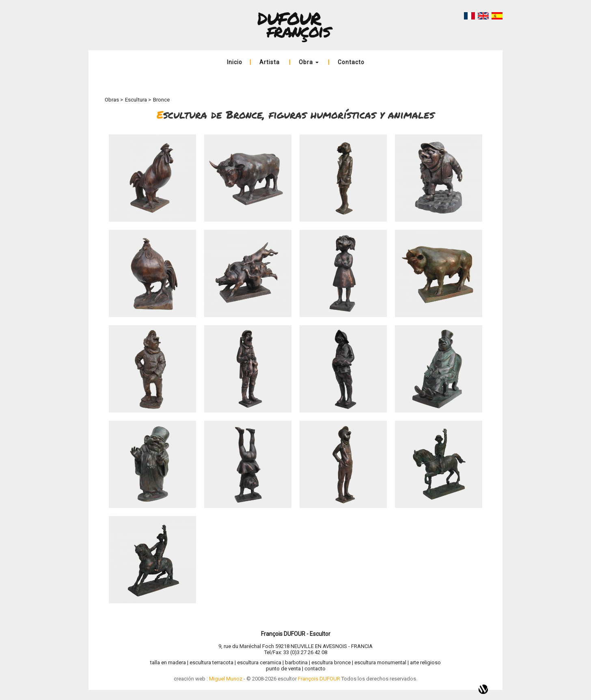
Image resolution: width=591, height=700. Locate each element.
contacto (315, 669)
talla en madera (168, 662)
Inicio (235, 62)
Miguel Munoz (226, 679)
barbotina (296, 662)
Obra (309, 62)
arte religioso (425, 662)
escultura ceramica (259, 662)
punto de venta (283, 669)
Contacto (351, 62)
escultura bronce (331, 662)
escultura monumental (380, 662)
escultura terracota (211, 662)
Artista (270, 62)
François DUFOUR (319, 679)
